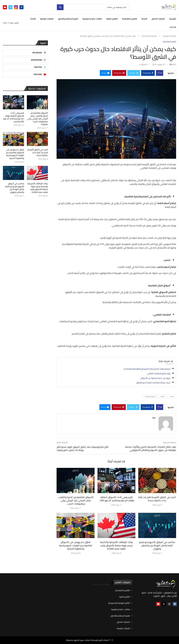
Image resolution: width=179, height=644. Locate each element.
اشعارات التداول (158, 19)
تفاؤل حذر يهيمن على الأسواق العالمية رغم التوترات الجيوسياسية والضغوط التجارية (76, 545)
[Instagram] (16, 7)
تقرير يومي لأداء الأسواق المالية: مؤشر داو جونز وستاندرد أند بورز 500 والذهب (14, 117)
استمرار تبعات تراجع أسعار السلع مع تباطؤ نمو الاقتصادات (147, 369)
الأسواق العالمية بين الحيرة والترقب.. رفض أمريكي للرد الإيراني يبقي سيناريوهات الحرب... (76, 500)
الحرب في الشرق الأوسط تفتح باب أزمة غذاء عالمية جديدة (157, 499)
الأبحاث (33, 19)
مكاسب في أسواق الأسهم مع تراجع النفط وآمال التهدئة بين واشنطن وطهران (157, 545)
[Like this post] (159, 73)
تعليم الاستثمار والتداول (68, 19)
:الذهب (172, 396)
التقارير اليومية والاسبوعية (119, 603)
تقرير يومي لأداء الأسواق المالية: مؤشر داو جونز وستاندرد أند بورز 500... (116, 499)
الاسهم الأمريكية (150, 396)
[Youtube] (5, 7)
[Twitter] (10, 7)
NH (171, 64)
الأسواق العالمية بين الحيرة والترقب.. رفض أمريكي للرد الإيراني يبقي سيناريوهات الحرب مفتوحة (37, 119)
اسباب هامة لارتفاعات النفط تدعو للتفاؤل (153, 383)
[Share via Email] (105, 73)
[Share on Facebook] (148, 73)
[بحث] (93, 7)
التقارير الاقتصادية (130, 19)
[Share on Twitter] (134, 73)
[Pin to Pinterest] (119, 73)
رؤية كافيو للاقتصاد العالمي (159, 373)
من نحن (173, 27)
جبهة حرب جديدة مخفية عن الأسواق (156, 378)
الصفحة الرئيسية (169, 36)
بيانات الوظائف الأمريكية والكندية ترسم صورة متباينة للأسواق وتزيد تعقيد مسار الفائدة (116, 545)
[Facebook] (21, 7)
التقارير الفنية (112, 19)
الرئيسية (173, 19)
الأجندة (144, 19)
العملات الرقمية (47, 19)
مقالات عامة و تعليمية (92, 19)
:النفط (163, 396)
